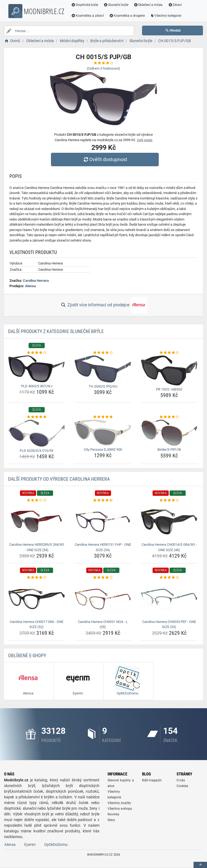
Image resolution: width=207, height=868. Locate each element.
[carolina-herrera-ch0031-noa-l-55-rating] (103, 578)
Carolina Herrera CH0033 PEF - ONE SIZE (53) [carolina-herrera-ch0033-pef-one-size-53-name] (169, 624)
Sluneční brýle (116, 5)
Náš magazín (152, 780)
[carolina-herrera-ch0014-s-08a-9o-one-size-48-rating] (169, 500)
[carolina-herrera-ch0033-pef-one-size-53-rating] (169, 578)
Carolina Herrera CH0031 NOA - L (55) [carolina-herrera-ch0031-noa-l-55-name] (103, 624)
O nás (181, 780)
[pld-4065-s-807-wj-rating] (37, 353)
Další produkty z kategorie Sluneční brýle (56, 331)
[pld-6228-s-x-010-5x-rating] (37, 417)
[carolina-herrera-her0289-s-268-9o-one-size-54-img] (37, 522)
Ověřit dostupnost (105, 159)
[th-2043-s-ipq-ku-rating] (103, 353)
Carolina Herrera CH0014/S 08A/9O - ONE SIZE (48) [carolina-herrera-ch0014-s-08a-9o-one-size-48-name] (169, 547)
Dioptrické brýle (85, 5)
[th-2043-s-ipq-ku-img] (103, 369)
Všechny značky (119, 803)
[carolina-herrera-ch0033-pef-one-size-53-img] (169, 599)
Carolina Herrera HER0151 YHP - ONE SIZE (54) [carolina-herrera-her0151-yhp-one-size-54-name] (103, 547)
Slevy (111, 820)
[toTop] (200, 865)
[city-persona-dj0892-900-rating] (103, 417)
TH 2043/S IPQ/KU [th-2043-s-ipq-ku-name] (103, 386)
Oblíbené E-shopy (27, 655)
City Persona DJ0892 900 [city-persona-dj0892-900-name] (103, 450)
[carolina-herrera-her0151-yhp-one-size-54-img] (103, 522)
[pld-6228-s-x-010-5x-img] (37, 433)
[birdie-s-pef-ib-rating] (169, 417)
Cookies (182, 786)
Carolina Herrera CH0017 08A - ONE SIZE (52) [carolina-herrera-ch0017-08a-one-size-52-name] (37, 624)
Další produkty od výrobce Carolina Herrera (59, 479)
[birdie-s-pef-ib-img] (169, 433)
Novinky (113, 814)
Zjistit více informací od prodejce (103, 305)
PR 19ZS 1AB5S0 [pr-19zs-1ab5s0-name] (169, 389)
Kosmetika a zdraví (87, 16)
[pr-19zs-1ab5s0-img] (169, 370)
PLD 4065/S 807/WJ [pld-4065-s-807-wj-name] (37, 386)
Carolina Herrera (36, 281)
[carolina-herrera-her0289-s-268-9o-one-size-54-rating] (37, 500)
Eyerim (30, 845)
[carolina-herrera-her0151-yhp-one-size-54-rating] (103, 500)
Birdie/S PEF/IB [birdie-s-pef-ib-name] (169, 450)
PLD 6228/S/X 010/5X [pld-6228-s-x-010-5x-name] (37, 451)
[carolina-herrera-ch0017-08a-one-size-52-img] (37, 599)
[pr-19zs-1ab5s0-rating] (169, 353)
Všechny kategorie (166, 16)
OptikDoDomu (56, 845)
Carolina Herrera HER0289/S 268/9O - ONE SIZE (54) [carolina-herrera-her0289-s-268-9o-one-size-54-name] (37, 547)
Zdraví (175, 5)
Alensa (30, 286)
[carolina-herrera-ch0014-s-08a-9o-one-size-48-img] (169, 522)
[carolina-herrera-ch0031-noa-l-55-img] (103, 599)
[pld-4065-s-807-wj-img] (37, 369)
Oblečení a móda (148, 5)
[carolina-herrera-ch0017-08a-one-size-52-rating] (37, 578)
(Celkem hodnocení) (103, 68)
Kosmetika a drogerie (127, 16)
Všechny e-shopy (120, 809)
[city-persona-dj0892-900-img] (103, 433)
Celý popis (145, 140)
